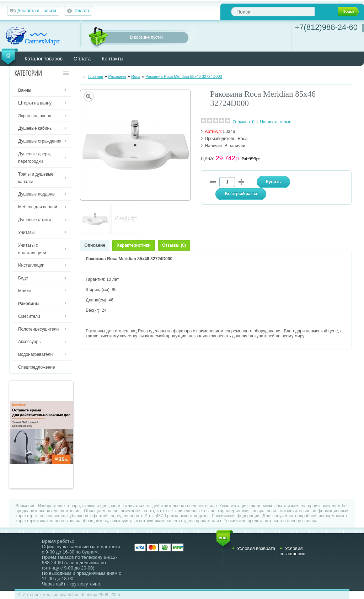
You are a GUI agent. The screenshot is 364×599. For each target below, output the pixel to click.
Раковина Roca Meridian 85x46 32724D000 (184, 76)
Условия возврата (256, 548)
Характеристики (133, 245)
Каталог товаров (44, 59)
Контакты (112, 59)
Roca (136, 76)
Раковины (117, 76)
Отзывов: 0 (243, 122)
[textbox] (273, 12)
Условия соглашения (292, 551)
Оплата (82, 11)
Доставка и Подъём (37, 11)
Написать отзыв (275, 122)
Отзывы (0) (174, 245)
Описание (95, 245)
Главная (96, 76)
